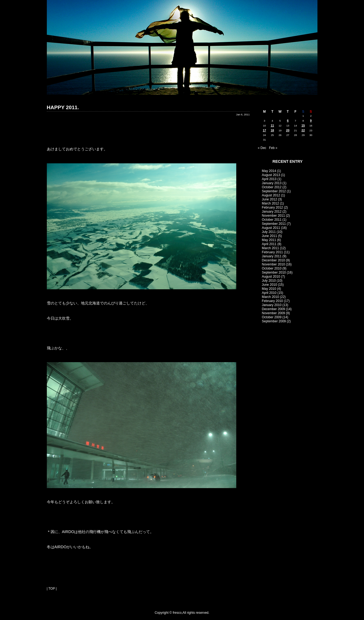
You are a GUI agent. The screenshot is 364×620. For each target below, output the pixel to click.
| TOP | (52, 589)
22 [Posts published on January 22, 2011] (303, 130)
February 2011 (273, 252)
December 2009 (273, 309)
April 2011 (269, 244)
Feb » (273, 148)
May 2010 (269, 289)
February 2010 (273, 301)
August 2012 (271, 195)
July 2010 (269, 281)
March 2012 (270, 203)
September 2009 (274, 321)
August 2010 (271, 277)
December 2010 (273, 260)
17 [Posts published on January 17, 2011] (264, 130)
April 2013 (269, 179)
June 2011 (270, 236)
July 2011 (269, 232)
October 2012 (272, 187)
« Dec (262, 148)
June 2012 (270, 199)
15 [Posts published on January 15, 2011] (303, 125)
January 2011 (272, 256)
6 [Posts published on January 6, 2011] (288, 121)
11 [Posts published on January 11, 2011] (272, 125)
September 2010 (274, 272)
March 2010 (270, 297)
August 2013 (271, 175)
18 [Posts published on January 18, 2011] (272, 130)
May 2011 (269, 240)
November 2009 (273, 313)
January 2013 (272, 183)
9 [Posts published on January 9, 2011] (311, 121)
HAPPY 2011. (63, 107)
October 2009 (272, 317)
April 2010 (269, 293)
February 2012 (273, 207)
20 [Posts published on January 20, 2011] (288, 130)
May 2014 (269, 171)
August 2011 (271, 228)
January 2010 (272, 305)
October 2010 (272, 268)
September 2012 (274, 191)
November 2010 (273, 264)
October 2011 (272, 220)
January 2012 (272, 212)
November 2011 (273, 216)
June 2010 (270, 285)
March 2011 (270, 248)
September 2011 (274, 224)
